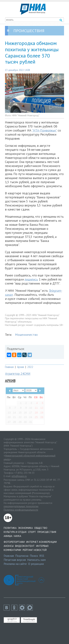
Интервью (42, 546)
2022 (30, 367)
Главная (9, 367)
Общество (41, 528)
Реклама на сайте (15, 564)
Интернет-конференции (41, 542)
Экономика (25, 528)
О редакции (36, 564)
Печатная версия (15, 560)
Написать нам (36, 560)
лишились (31, 279)
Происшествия (47, 532)
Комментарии (12, 550)
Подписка (22, 556)
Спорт (32, 532)
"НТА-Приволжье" (44, 130)
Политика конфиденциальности (21, 510)
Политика (10, 528)
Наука (17, 536)
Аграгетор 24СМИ (18, 374)
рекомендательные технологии (21, 506)
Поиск (34, 556)
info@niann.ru (19, 476)
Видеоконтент (25, 546)
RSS (42, 556)
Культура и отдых (15, 532)
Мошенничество (26, 335)
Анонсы (9, 546)
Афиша (8, 536)
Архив (21, 367)
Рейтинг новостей (35, 550)
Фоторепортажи (14, 542)
